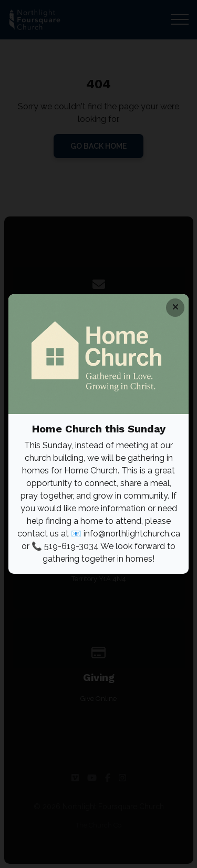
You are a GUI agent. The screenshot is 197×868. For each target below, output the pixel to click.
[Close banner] (175, 308)
